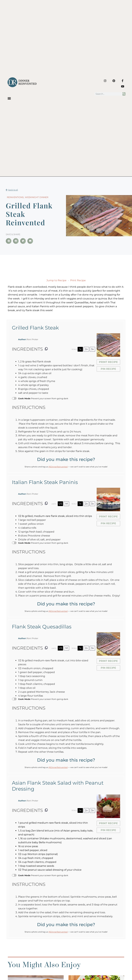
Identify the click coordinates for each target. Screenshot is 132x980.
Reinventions (15, 197)
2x (86, 349)
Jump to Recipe (56, 280)
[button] (9, 98)
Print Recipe (78, 280)
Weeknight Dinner (37, 197)
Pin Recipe (108, 369)
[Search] (124, 94)
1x (80, 349)
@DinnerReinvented (58, 467)
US (60, 504)
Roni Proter (32, 339)
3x (92, 349)
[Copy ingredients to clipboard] (46, 349)
